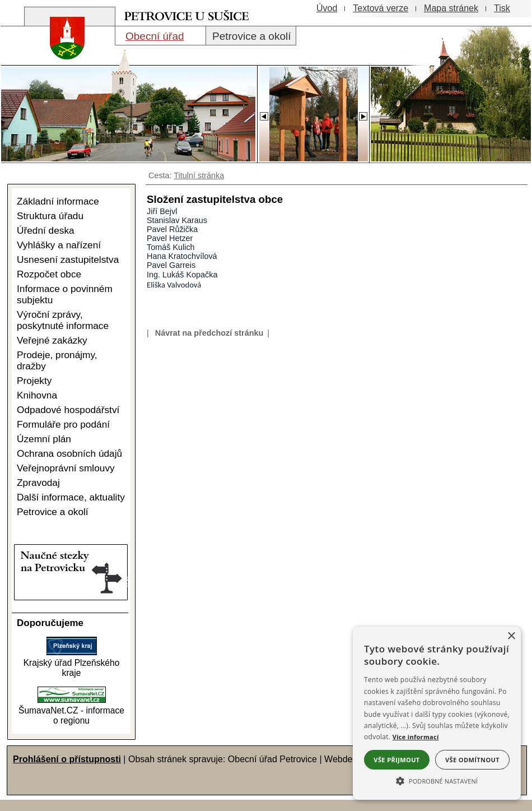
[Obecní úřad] (160, 36)
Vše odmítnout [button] (472, 760)
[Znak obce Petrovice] (62, 64)
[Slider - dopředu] (363, 113)
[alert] (437, 713)
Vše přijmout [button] (396, 760)
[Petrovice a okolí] (251, 36)
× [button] (511, 636)
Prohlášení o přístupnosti (67, 759)
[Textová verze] (381, 8)
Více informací (416, 737)
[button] (437, 780)
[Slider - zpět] (263, 113)
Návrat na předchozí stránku (209, 333)
